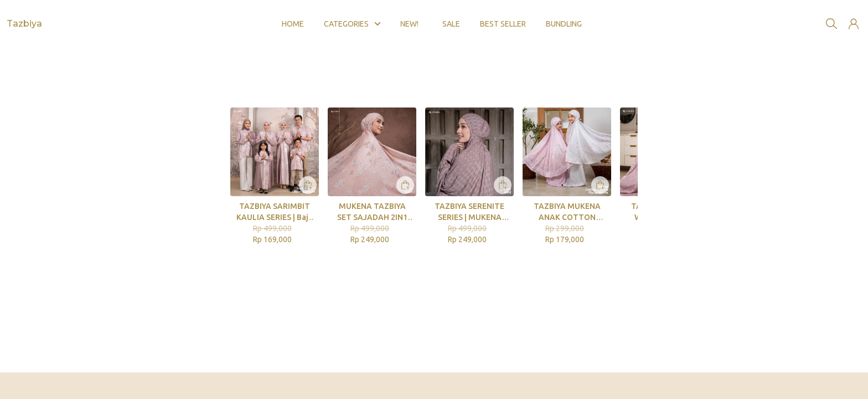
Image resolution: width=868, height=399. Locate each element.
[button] (854, 16)
